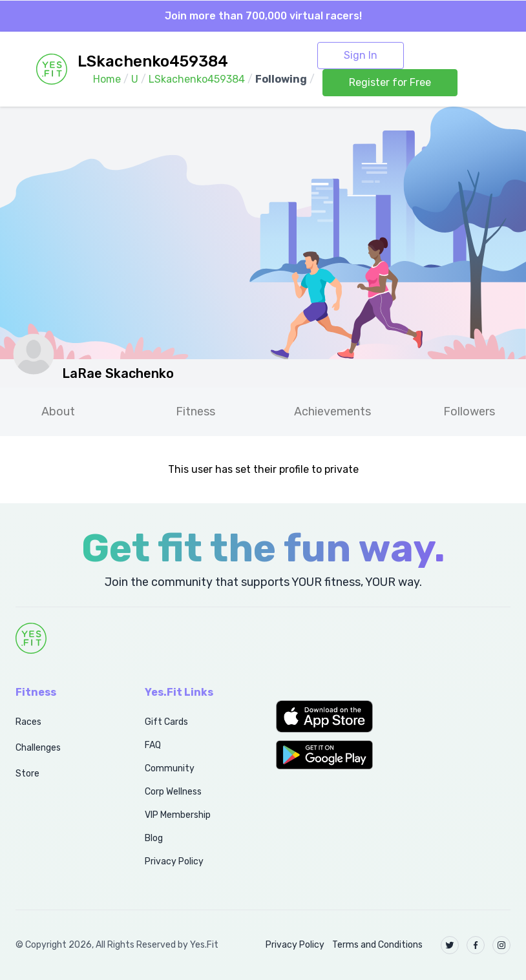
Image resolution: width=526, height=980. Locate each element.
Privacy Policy (174, 861)
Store (27, 774)
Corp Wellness (173, 792)
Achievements (332, 412)
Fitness (195, 412)
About (58, 412)
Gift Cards (166, 722)
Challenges (38, 748)
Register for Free (390, 82)
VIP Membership (178, 815)
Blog (154, 838)
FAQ (153, 745)
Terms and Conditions (377, 945)
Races (28, 722)
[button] (329, 716)
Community (170, 768)
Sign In (361, 55)
